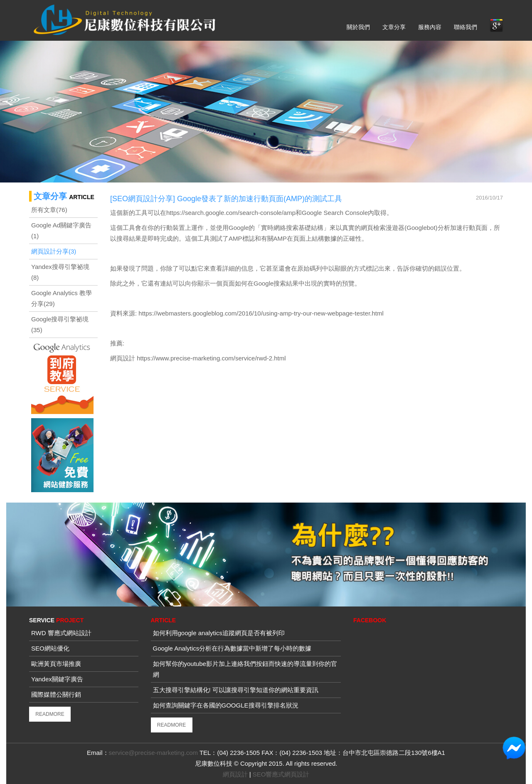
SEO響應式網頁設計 (281, 774)
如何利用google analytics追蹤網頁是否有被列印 (219, 633)
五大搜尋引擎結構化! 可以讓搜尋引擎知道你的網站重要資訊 (236, 690)
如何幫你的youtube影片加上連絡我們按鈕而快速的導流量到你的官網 (245, 669)
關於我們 (358, 27)
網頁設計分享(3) (54, 251)
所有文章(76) (49, 210)
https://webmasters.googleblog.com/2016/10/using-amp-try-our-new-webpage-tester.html (260, 313)
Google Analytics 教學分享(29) (62, 298)
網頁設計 (123, 358)
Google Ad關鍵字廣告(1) (61, 231)
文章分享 (394, 27)
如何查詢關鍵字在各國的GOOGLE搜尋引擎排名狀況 (226, 705)
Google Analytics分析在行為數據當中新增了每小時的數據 (232, 648)
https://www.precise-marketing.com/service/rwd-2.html (211, 358)
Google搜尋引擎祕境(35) (60, 324)
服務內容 (430, 27)
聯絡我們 (465, 27)
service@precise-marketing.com (153, 753)
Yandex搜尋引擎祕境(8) (60, 272)
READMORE (50, 714)
